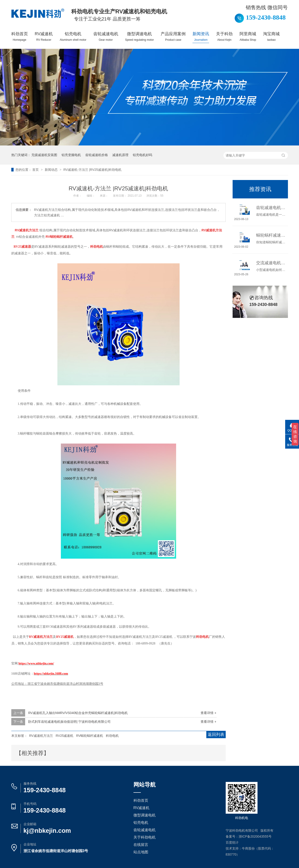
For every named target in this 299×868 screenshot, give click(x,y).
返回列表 (216, 734)
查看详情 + (208, 713)
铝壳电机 (73, 36)
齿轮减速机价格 (97, 155)
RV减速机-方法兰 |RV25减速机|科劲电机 (92, 170)
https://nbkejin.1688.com (51, 674)
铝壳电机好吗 (142, 155)
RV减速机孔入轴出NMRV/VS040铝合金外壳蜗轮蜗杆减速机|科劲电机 (78, 713)
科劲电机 (112, 736)
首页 (36, 170)
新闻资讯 (201, 36)
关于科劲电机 (145, 837)
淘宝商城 (271, 36)
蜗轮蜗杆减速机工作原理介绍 (271, 235)
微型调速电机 (140, 36)
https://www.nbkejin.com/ (36, 663)
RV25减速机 (64, 736)
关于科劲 (224, 36)
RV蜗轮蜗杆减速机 (90, 736)
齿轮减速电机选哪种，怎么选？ (271, 208)
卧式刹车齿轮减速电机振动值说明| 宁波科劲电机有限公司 (69, 722)
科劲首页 (20, 36)
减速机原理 (120, 155)
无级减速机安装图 (44, 155)
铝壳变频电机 (71, 155)
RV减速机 (44, 36)
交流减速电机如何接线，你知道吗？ (271, 263)
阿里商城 (248, 36)
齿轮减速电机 (106, 36)
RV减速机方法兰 (41, 736)
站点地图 (141, 852)
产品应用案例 (173, 36)
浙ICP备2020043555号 (255, 836)
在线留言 (141, 845)
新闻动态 (52, 170)
